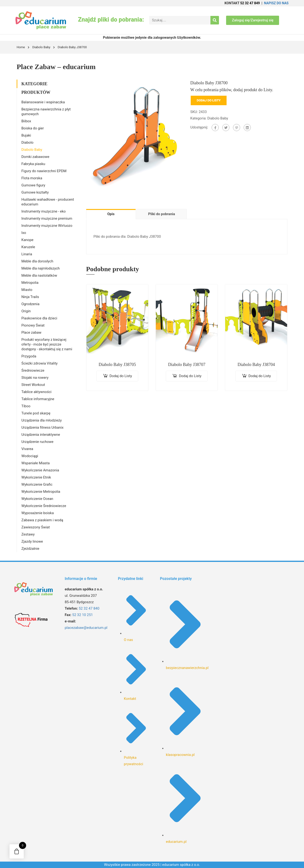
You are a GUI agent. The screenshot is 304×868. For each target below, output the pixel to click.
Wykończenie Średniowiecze (44, 506)
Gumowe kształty (35, 192)
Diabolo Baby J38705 (117, 365)
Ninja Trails (30, 297)
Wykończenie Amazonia (40, 470)
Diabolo (27, 142)
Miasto (27, 290)
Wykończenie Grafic (37, 484)
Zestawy (28, 534)
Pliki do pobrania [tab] (162, 214)
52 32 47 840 (89, 608)
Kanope (27, 240)
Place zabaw (31, 332)
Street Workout (33, 385)
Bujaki (26, 135)
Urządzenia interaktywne (41, 435)
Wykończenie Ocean (37, 499)
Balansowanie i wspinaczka (43, 102)
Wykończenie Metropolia (41, 492)
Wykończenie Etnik (36, 477)
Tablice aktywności (36, 392)
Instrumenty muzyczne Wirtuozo (47, 226)
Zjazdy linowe (32, 541)
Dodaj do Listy (209, 100)
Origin (26, 311)
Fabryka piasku (33, 164)
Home (21, 47)
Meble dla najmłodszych (40, 268)
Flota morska (32, 178)
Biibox (26, 121)
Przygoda (29, 356)
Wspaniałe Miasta (36, 463)
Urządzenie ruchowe (37, 442)
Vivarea (27, 449)
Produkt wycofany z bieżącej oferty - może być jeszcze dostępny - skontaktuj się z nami (47, 344)
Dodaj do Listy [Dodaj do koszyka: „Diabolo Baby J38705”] (121, 376)
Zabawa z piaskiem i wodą (42, 520)
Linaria (27, 254)
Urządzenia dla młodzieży (42, 420)
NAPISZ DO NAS (276, 3)
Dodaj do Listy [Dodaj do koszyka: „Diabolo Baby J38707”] (190, 376)
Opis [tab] (111, 214)
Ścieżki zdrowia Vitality (39, 363)
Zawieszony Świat (36, 527)
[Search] (215, 20)
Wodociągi (30, 456)
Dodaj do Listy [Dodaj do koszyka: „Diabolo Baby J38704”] (260, 376)
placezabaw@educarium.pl (86, 628)
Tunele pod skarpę (36, 413)
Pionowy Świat (33, 325)
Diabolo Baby (41, 47)
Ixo (24, 233)
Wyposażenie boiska (38, 513)
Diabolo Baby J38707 (187, 365)
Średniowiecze (33, 370)
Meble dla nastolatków (39, 275)
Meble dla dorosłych (37, 261)
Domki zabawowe (35, 157)
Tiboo (26, 406)
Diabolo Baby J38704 (256, 365)
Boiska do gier (33, 128)
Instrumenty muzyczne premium (47, 218)
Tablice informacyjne (38, 399)
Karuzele (28, 247)
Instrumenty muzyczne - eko (44, 211)
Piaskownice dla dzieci (39, 318)
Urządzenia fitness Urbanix (42, 427)
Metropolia (30, 283)
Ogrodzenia (30, 304)
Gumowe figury (33, 185)
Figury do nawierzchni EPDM (44, 171)
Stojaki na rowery (35, 378)
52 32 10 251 (83, 615)
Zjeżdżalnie (30, 549)
